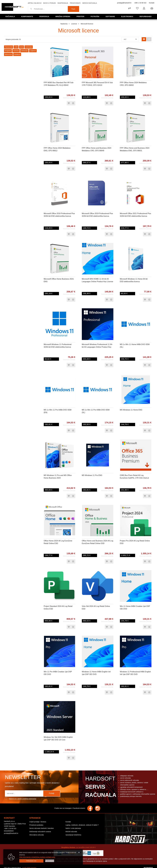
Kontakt (152, 3)
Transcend (9, 47)
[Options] (50, 861)
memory (16, 51)
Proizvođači (75, 3)
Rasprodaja (63, 3)
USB (16, 47)
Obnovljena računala (37, 835)
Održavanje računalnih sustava (40, 832)
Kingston (8, 51)
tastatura (17, 54)
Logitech (33, 51)
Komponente (27, 16)
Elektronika (127, 16)
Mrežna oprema (63, 16)
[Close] (31, 861)
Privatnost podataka (36, 825)
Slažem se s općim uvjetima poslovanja (22, 799)
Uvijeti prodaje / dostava (38, 822)
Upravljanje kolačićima (73, 835)
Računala (10, 16)
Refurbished (146, 16)
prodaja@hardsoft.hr (124, 3)
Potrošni (95, 16)
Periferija (44, 16)
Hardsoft (100, 787)
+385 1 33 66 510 (140, 3)
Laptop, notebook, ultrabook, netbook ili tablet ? (82, 825)
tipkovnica (8, 54)
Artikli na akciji (35, 3)
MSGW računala (71, 832)
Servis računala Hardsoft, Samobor (42, 828)
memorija (29, 47)
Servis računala (90, 3)
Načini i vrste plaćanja (73, 828)
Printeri (80, 16)
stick (21, 47)
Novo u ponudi (50, 3)
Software (110, 16)
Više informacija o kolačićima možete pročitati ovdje (37, 857)
